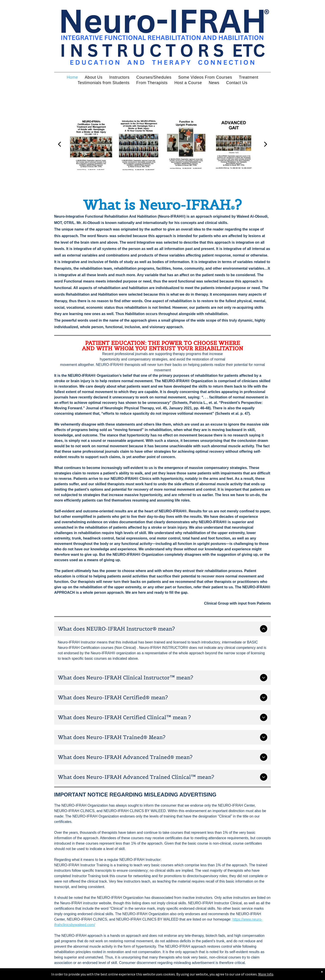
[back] (59, 144)
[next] (266, 144)
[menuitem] (72, 77)
